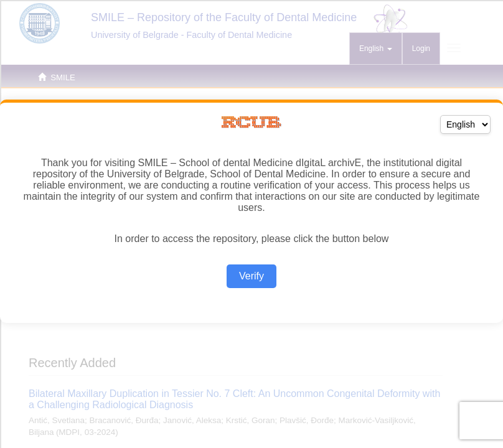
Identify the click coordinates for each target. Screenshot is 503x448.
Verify (251, 276)
